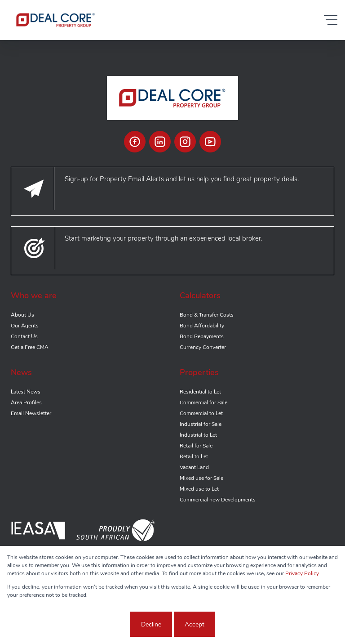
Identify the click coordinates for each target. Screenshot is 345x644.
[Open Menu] (331, 20)
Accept (195, 624)
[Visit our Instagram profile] (185, 142)
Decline (151, 624)
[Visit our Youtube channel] (210, 142)
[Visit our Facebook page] (135, 142)
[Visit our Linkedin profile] (160, 142)
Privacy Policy (302, 573)
